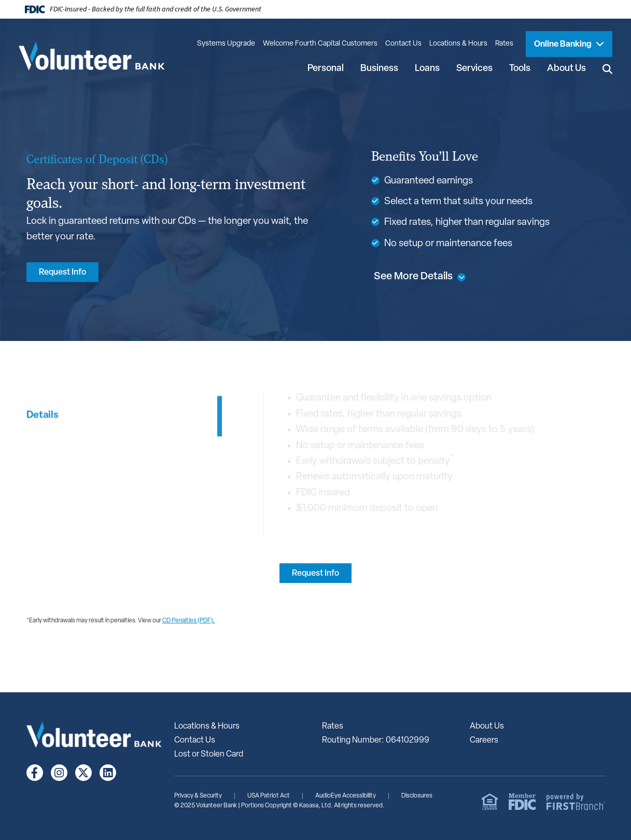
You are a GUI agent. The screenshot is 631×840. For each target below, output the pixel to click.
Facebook (35, 773)
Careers (484, 741)
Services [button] (474, 69)
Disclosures (417, 796)
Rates (504, 44)
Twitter (83, 773)
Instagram (59, 773)
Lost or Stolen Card (209, 754)
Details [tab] (43, 460)
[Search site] (607, 69)
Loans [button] (427, 69)
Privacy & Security (198, 796)
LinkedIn (108, 773)
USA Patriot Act (269, 796)
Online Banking (564, 45)
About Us (487, 727)
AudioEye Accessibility (346, 796)
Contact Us (403, 44)
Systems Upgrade (226, 44)
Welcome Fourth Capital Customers (320, 44)
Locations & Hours (458, 44)
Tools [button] (520, 69)
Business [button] (379, 69)
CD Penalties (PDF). (189, 621)
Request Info (62, 273)
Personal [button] (326, 69)
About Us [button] (566, 69)
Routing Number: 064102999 (376, 741)
